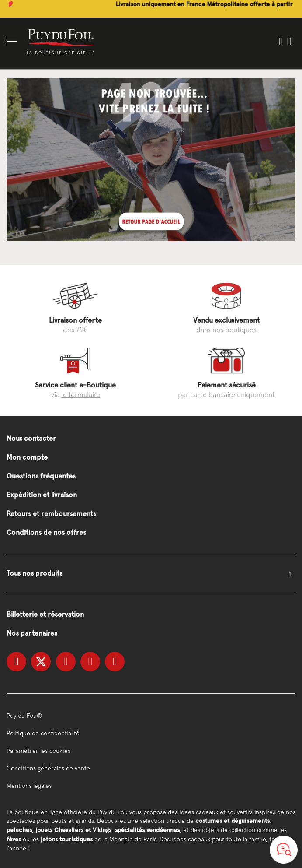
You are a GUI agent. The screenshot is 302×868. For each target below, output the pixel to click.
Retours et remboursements (51, 514)
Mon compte (27, 457)
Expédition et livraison (42, 495)
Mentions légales (29, 786)
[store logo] (61, 37)
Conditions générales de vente (48, 768)
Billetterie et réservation (45, 614)
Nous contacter (31, 438)
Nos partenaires (32, 633)
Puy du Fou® (24, 716)
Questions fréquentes (41, 476)
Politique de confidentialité (43, 733)
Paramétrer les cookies (38, 751)
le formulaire (81, 394)
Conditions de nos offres (46, 532)
